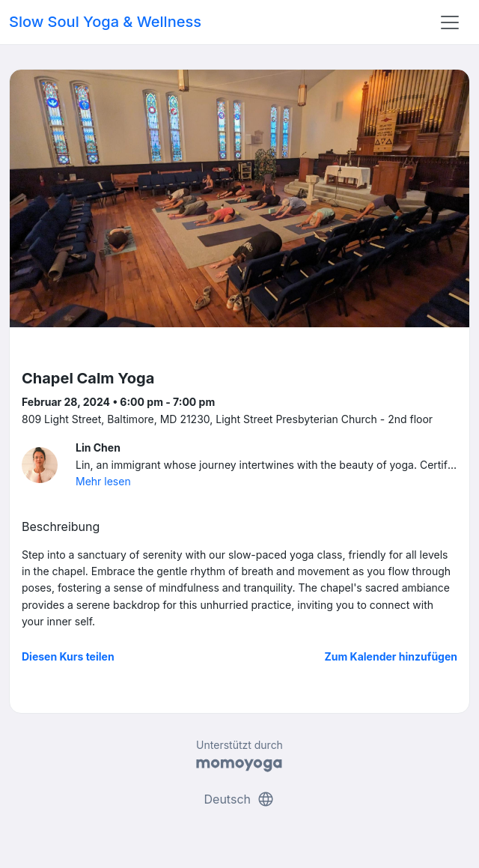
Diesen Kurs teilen (68, 656)
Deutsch (240, 799)
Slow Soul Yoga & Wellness (105, 22)
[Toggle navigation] (450, 22)
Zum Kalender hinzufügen (391, 656)
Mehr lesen (103, 481)
